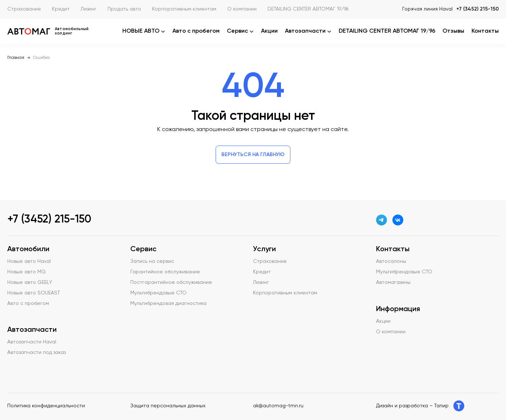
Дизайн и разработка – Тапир (420, 406)
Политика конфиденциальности (46, 406)
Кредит (61, 9)
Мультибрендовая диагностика (168, 303)
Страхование (24, 9)
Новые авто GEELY (30, 282)
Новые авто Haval (29, 261)
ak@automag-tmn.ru (278, 406)
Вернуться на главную (253, 155)
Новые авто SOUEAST (34, 293)
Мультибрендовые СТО (158, 293)
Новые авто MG (26, 272)
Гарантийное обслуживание (165, 272)
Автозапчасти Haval (32, 342)
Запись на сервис (152, 261)
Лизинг (89, 9)
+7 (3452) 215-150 (478, 9)
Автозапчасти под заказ (36, 352)
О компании (242, 9)
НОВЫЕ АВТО (144, 31)
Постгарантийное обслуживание (171, 282)
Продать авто (124, 9)
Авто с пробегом (196, 31)
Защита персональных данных (168, 406)
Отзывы (453, 31)
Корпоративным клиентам (184, 9)
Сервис (240, 31)
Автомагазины (393, 282)
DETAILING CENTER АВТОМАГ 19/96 (308, 9)
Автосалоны (391, 261)
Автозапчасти (308, 31)
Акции (269, 31)
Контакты (485, 31)
